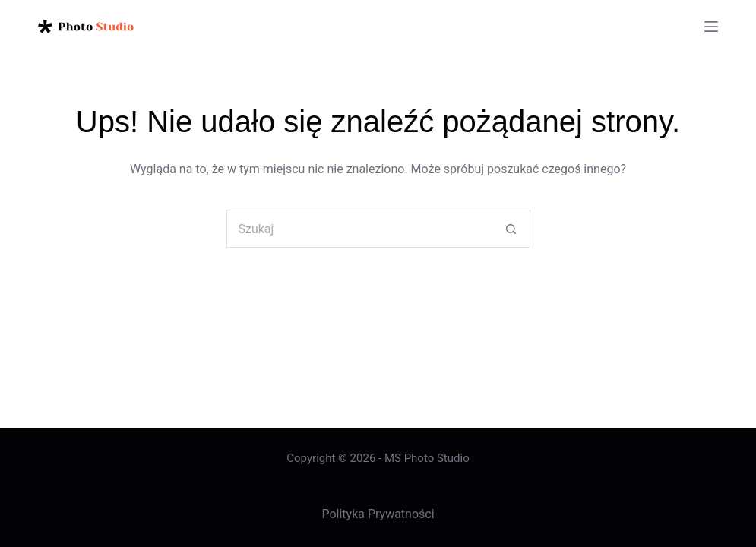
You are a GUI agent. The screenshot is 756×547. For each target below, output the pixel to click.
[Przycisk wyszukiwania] (511, 229)
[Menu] (711, 27)
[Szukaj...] (359, 229)
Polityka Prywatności (378, 514)
